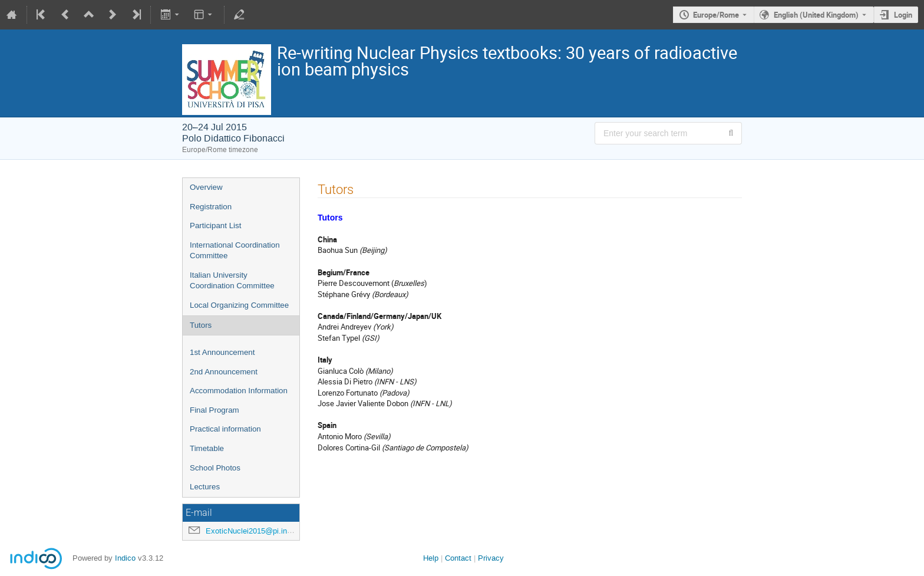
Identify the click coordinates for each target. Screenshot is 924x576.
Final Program (214, 410)
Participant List (215, 226)
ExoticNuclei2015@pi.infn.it (253, 531)
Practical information (225, 429)
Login (903, 15)
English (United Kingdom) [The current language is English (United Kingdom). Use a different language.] (816, 15)
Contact (458, 558)
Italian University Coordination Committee (232, 281)
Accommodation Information (239, 391)
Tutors (201, 325)
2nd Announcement (224, 372)
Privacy (491, 558)
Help (431, 558)
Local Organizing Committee (239, 305)
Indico (125, 558)
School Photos (215, 468)
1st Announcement (222, 352)
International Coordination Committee (235, 251)
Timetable (207, 448)
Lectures (205, 487)
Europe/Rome (716, 15)
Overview (206, 187)
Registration (211, 207)
